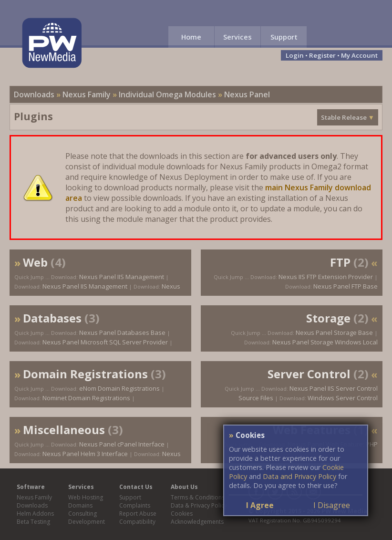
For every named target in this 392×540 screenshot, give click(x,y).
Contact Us (136, 487)
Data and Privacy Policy (299, 476)
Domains (80, 505)
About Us (184, 487)
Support (284, 37)
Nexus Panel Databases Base (122, 332)
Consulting (83, 514)
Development (87, 522)
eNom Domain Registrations (119, 388)
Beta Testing (33, 522)
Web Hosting (86, 497)
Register (322, 55)
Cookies (182, 514)
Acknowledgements (197, 522)
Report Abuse (138, 514)
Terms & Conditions (198, 497)
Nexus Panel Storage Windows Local (325, 342)
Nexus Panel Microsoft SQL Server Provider (105, 342)
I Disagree (332, 505)
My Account (359, 55)
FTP (340, 262)
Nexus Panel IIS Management (122, 277)
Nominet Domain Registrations (86, 398)
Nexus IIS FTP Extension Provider (326, 277)
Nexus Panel (247, 94)
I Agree (260, 505)
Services (237, 37)
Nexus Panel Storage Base (334, 332)
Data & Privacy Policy (199, 505)
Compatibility (137, 522)
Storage (328, 318)
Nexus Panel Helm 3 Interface (85, 454)
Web (35, 262)
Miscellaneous (64, 430)
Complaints (135, 505)
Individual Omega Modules (167, 94)
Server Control (309, 374)
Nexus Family (87, 94)
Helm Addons (35, 514)
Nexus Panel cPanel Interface (122, 444)
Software (31, 487)
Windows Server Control (343, 398)
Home (191, 37)
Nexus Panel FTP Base (346, 286)
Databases (52, 318)
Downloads (34, 94)
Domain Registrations (85, 374)
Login (295, 55)
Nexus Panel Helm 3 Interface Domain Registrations (98, 458)
